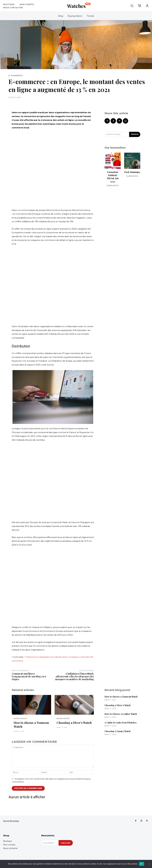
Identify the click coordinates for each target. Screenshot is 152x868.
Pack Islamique (132, 172)
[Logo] (79, 6)
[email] (50, 844)
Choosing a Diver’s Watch (74, 723)
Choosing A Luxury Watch (118, 731)
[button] (132, 6)
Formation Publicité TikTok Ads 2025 (113, 177)
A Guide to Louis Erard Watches (121, 723)
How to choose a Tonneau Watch (31, 725)
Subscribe (66, 843)
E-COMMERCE (16, 76)
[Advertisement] (53, 169)
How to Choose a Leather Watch (121, 714)
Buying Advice (20, 719)
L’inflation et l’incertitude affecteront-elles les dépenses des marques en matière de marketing (74, 676)
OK (142, 864)
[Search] (134, 135)
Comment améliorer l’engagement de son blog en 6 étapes (29, 676)
